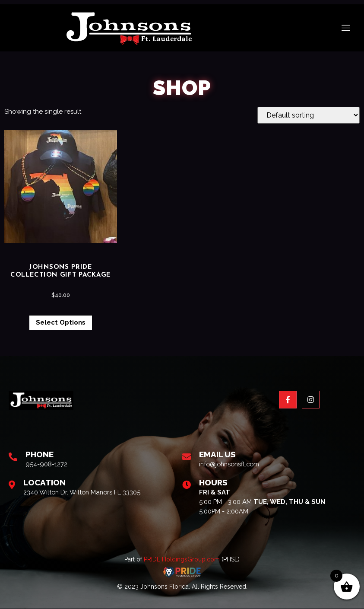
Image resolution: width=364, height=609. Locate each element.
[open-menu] (346, 28)
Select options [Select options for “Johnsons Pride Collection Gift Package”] (61, 322)
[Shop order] (309, 115)
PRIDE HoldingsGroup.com (182, 560)
